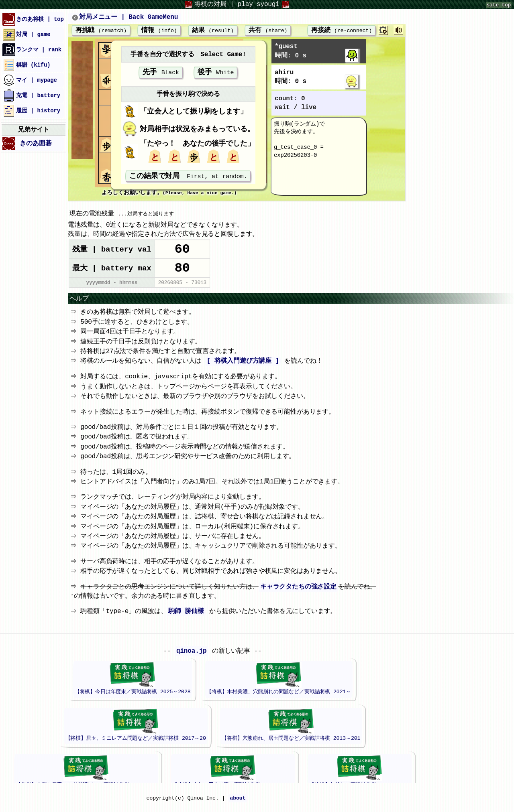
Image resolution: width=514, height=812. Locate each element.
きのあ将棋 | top (33, 19)
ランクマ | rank (32, 50)
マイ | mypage (30, 80)
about (238, 805)
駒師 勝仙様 (188, 618)
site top (499, 5)
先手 (161, 74)
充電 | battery (31, 95)
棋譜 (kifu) (26, 65)
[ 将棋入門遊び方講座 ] (244, 368)
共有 (268, 31)
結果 (213, 31)
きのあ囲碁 (27, 144)
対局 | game (26, 35)
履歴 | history (31, 111)
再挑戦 (101, 31)
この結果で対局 (188, 179)
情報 (159, 31)
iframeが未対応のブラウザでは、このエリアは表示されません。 (212, 716)
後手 (216, 74)
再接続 (336, 31)
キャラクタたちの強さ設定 (300, 594)
